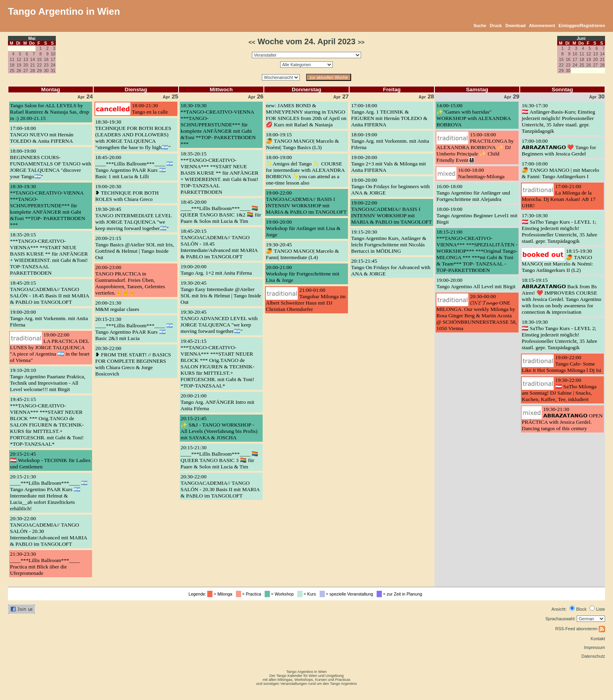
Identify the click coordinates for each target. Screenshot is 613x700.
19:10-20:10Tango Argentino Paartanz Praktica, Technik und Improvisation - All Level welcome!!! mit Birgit (48, 380)
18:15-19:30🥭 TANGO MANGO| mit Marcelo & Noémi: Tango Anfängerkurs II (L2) (557, 261)
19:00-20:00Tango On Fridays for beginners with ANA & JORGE (390, 186)
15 (39, 59)
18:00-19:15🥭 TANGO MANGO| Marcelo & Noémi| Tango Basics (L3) (302, 141)
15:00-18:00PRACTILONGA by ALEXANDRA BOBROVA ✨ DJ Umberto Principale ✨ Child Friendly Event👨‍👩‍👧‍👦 (475, 147)
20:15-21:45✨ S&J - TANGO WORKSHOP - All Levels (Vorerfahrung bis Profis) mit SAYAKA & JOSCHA (219, 428)
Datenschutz (593, 656)
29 (39, 71)
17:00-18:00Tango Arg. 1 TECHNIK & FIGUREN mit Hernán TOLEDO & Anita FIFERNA (389, 115)
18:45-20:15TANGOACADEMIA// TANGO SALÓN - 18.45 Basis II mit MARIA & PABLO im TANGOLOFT (49, 292)
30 (46, 71)
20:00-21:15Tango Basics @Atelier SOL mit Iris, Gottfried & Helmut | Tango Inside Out (135, 248)
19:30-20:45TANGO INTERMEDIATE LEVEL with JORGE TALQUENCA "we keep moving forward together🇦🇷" (134, 219)
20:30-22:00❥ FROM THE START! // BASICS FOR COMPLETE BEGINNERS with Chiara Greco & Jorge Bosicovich (133, 361)
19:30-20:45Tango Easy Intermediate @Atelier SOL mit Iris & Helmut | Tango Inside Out (221, 292)
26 (19, 71)
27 (26, 71)
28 (33, 71)
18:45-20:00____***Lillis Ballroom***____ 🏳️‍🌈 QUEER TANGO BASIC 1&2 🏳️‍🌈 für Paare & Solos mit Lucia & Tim (221, 211)
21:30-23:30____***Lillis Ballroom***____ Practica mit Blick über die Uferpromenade (45, 563)
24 (53, 65)
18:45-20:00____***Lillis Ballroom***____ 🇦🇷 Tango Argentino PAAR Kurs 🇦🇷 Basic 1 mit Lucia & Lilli (134, 167)
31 (53, 71)
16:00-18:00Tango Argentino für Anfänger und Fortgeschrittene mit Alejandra (473, 193)
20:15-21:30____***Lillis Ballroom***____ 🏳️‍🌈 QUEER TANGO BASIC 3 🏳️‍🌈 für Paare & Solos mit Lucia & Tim (219, 457)
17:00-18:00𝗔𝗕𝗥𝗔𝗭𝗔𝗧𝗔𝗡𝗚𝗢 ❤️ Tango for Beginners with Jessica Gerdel (559, 147)
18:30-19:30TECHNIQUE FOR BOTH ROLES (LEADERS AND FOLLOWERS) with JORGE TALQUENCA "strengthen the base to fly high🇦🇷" (133, 135)
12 (19, 59)
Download (516, 26)
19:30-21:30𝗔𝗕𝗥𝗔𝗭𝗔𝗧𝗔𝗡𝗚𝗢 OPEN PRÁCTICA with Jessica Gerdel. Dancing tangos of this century (562, 419)
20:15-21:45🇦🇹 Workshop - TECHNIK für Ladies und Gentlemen (50, 460)
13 (26, 59)
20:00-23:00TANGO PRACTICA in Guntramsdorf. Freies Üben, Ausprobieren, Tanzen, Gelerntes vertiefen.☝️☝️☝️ (130, 280)
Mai (32, 38)
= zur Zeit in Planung (401, 594)
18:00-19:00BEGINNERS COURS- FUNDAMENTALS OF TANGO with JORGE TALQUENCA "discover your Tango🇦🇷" (51, 164)
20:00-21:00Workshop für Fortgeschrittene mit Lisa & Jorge (303, 274)
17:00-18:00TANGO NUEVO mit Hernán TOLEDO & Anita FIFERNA (42, 135)
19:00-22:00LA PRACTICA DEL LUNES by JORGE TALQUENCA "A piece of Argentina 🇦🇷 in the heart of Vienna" (50, 347)
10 (53, 54)
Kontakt (598, 639)
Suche (480, 26)
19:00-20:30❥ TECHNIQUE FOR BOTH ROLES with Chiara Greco (127, 193)
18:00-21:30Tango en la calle (150, 109)
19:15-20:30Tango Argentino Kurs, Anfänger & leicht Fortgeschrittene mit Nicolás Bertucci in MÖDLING (389, 241)
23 (46, 65)
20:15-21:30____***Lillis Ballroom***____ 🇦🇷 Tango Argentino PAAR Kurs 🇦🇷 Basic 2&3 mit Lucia (134, 329)
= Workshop (280, 594)
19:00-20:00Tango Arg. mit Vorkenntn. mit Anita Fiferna (49, 318)
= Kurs (308, 594)
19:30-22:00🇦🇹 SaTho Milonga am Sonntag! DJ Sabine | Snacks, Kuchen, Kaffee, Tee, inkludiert (559, 390)
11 (12, 59)
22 (39, 65)
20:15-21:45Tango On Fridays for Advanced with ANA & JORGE (391, 267)
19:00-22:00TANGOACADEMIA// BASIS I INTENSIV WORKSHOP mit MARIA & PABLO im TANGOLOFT (306, 202)
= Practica (250, 594)
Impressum (594, 647)
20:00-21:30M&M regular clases (117, 306)
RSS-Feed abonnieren (580, 629)
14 (33, 59)
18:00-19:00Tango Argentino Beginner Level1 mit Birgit (477, 215)
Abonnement (542, 26)
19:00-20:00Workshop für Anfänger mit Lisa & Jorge (303, 228)
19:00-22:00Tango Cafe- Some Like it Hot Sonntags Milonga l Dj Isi (562, 364)
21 (33, 65)
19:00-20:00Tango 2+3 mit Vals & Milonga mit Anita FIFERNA (389, 164)
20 (26, 65)
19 (19, 65)
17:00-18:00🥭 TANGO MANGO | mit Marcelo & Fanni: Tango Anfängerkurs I (560, 170)
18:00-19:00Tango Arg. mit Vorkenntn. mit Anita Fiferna (390, 141)
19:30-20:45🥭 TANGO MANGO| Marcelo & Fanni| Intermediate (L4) (302, 251)
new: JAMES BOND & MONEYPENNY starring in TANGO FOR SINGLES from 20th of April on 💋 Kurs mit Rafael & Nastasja (306, 115)
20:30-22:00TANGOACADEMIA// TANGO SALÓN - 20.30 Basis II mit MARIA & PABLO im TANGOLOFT (220, 486)
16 (46, 59)
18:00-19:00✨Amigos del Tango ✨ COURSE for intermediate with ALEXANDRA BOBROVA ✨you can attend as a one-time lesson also (305, 170)
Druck (496, 26)
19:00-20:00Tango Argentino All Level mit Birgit (476, 283)
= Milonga (221, 594)
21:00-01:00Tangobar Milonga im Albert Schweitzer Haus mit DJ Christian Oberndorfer (306, 300)
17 (53, 59)
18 (12, 65)
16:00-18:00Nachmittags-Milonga (481, 173)
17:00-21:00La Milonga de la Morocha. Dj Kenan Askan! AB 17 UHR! (559, 196)
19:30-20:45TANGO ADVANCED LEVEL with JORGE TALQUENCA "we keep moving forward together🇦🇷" (219, 321)
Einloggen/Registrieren (582, 26)
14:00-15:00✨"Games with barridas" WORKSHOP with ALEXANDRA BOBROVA (474, 115)
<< (252, 42)
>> (361, 42)
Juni (581, 38)
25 (12, 71)
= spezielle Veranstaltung (348, 594)
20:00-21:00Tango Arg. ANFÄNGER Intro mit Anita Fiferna (217, 402)
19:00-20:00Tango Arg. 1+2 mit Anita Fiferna (216, 270)
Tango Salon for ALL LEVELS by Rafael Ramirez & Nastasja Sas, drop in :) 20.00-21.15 (49, 112)
